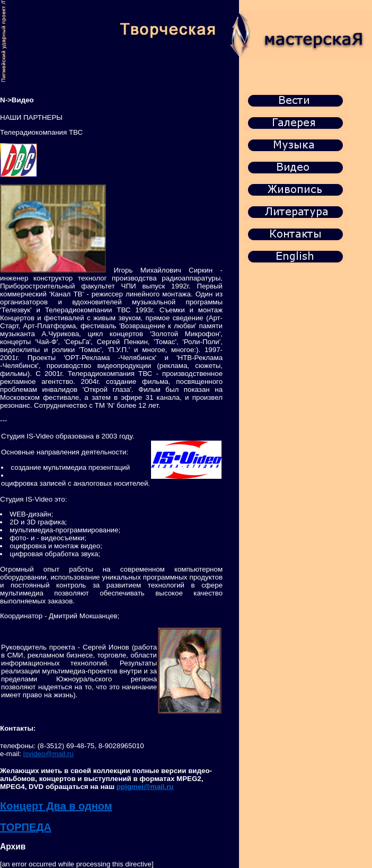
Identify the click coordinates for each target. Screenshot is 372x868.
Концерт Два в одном (56, 806)
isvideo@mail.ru (48, 754)
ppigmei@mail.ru (145, 787)
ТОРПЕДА (26, 827)
